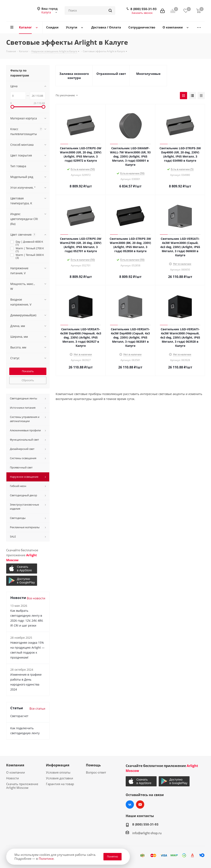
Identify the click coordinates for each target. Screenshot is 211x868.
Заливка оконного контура (74, 76)
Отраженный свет (111, 74)
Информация (58, 765)
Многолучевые (148, 74)
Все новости (36, 598)
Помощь (93, 765)
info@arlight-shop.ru (147, 833)
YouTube (140, 804)
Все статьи (37, 708)
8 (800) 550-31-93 (144, 9)
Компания (15, 765)
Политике (46, 859)
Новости (13, 778)
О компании (16, 772)
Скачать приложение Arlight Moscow (22, 786)
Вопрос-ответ (96, 772)
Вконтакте (130, 804)
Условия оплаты (58, 772)
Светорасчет (19, 716)
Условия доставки (60, 778)
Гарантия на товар (60, 784)
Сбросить (28, 380)
